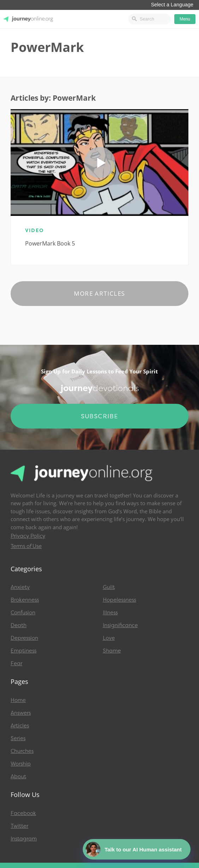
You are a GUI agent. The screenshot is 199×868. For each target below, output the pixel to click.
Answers (21, 713)
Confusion (23, 613)
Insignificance (120, 625)
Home (18, 700)
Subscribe (100, 416)
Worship (21, 764)
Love (109, 638)
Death (19, 625)
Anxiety (20, 587)
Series (18, 738)
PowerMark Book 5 (50, 243)
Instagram (24, 839)
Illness (110, 613)
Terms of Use (26, 546)
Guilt (109, 587)
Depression (24, 638)
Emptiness (24, 651)
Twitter (19, 826)
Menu (185, 19)
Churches (22, 751)
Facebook (23, 813)
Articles (20, 726)
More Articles (99, 293)
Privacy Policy (28, 536)
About (18, 777)
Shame (112, 651)
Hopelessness (119, 600)
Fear (16, 663)
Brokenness (25, 600)
